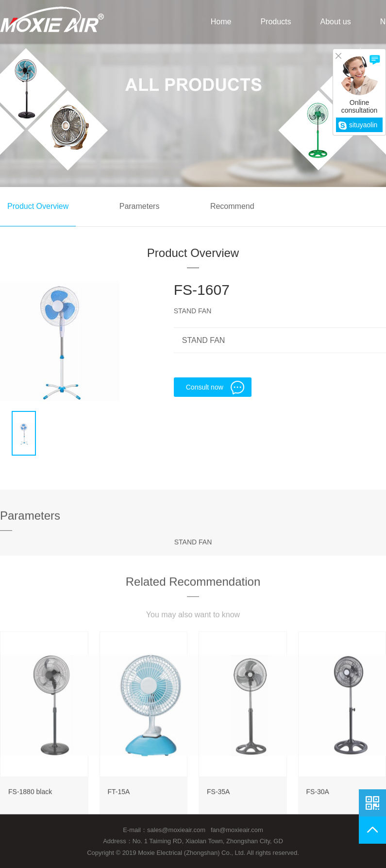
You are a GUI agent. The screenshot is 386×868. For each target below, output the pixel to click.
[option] (60, 341)
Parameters (140, 206)
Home (221, 22)
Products (276, 22)
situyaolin (358, 125)
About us (336, 22)
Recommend (232, 206)
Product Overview (38, 206)
